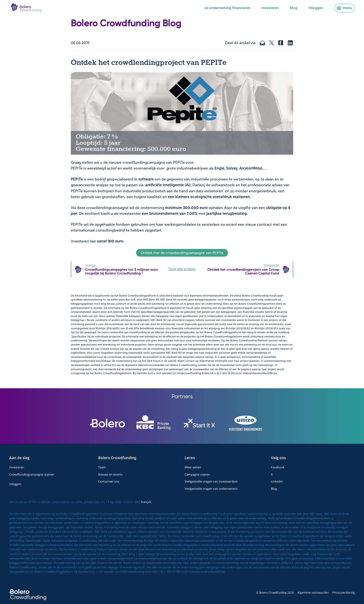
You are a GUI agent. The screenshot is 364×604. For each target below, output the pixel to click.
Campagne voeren (197, 474)
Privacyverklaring (344, 593)
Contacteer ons (109, 481)
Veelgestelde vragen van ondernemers (211, 489)
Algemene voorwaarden (313, 593)
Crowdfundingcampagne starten (32, 474)
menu (344, 8)
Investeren (270, 8)
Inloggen (316, 8)
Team (102, 467)
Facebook (278, 467)
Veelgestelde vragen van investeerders (211, 481)
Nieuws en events (110, 474)
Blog (294, 8)
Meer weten (193, 467)
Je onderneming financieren (227, 8)
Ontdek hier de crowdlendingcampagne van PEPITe (182, 253)
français (146, 502)
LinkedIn (277, 481)
